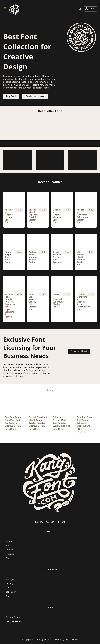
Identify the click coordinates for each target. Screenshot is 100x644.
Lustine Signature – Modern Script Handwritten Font (81, 302)
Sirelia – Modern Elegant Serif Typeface (57, 257)
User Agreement (14, 621)
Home (9, 541)
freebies (10, 554)
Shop (8, 546)
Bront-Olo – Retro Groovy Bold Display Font (32, 302)
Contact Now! (79, 351)
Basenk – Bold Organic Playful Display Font (33, 216)
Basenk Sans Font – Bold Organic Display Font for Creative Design (38, 421)
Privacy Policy (13, 617)
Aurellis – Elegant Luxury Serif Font (9, 216)
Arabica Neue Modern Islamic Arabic (33, 257)
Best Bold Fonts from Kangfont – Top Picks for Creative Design (13, 421)
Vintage (10, 579)
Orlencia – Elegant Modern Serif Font (57, 216)
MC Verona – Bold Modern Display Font (81, 258)
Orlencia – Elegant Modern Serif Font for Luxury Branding (61, 421)
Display (9, 583)
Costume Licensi (35, 96)
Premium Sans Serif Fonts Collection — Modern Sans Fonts (84, 423)
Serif (8, 596)
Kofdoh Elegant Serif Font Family (9, 257)
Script (9, 588)
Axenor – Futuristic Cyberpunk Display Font (81, 216)
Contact (10, 550)
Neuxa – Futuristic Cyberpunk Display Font (57, 301)
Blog (8, 558)
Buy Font (11, 96)
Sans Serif (11, 592)
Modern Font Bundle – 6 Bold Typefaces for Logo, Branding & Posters (9, 306)
